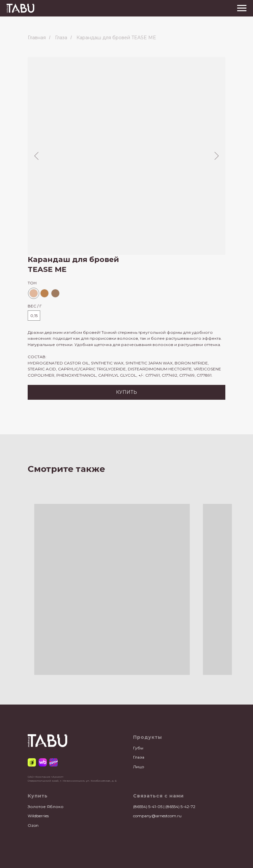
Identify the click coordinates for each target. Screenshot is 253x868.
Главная (37, 38)
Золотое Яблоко (46, 807)
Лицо (139, 767)
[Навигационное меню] (242, 8)
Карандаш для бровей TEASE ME (116, 38)
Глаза (61, 38)
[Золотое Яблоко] (32, 762)
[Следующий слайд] (217, 156)
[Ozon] (54, 762)
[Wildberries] (43, 762)
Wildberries (38, 816)
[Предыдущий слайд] (36, 156)
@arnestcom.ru (167, 816)
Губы (138, 748)
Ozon (33, 825)
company (142, 816)
